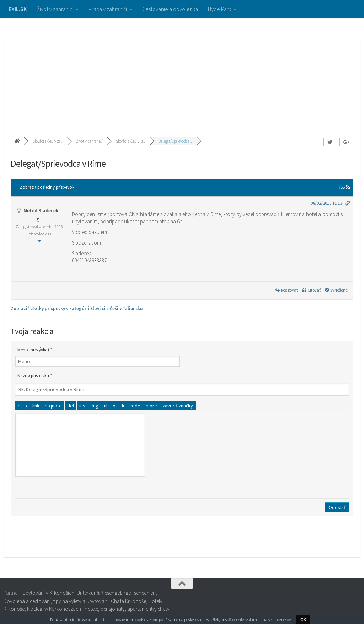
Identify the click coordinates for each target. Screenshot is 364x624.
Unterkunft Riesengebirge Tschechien (116, 593)
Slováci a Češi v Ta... (131, 141)
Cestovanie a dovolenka (170, 9)
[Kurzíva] (26, 406)
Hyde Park (220, 9)
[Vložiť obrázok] (95, 406)
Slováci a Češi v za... (48, 141)
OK (303, 620)
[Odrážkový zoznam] (106, 406)
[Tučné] (19, 406)
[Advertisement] (182, 71)
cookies (141, 620)
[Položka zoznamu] (123, 406)
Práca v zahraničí (108, 9)
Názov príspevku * (35, 376)
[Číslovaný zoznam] (115, 406)
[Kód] (135, 406)
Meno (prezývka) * (35, 350)
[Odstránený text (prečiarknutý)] (71, 406)
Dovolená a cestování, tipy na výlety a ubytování (56, 601)
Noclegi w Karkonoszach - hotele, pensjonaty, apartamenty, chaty (98, 609)
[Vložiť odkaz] (36, 406)
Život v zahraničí (55, 9)
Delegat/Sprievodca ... (175, 141)
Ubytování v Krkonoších (48, 593)
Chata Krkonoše (129, 601)
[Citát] (53, 406)
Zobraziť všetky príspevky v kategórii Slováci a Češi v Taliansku (77, 308)
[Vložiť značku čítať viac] (151, 406)
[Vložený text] (82, 406)
